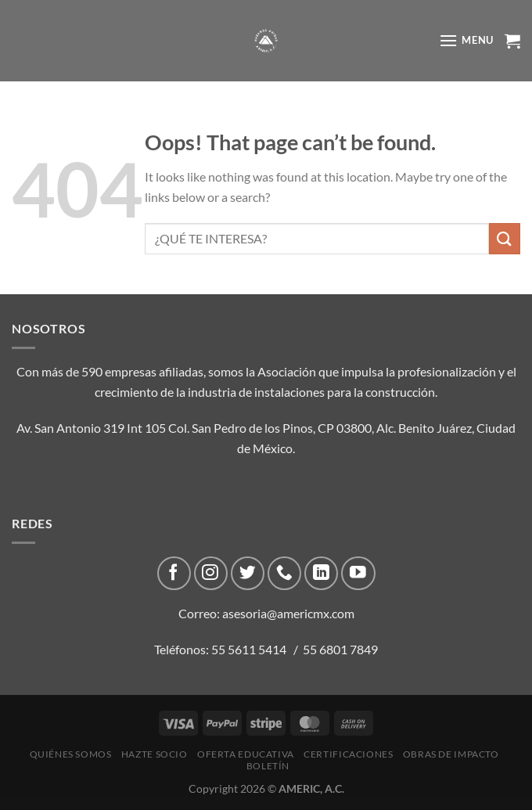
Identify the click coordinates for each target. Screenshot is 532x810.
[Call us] (284, 573)
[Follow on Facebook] (174, 573)
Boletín (268, 766)
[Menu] (466, 40)
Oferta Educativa (246, 754)
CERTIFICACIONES (348, 754)
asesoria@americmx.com (288, 613)
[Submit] (505, 238)
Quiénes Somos (71, 754)
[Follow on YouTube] (358, 573)
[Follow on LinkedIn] (321, 573)
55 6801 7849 (340, 649)
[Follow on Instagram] (211, 573)
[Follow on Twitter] (248, 573)
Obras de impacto (451, 754)
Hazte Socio (155, 754)
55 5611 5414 (249, 649)
